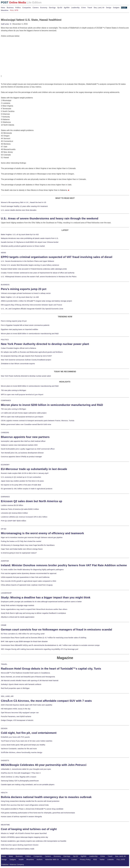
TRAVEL (4, 664)
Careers (36, 8)
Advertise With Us (52, 860)
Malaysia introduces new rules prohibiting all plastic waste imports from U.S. (30, 238)
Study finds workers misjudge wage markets (18, 605)
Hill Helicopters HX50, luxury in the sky (16, 709)
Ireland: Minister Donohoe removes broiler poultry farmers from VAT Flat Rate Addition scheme (64, 565)
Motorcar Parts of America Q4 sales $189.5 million (20, 509)
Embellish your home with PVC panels (15, 737)
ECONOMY (5, 465)
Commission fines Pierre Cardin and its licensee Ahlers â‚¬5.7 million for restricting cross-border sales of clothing (44, 638)
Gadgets (116, 8)
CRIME (4, 625)
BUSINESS (5, 285)
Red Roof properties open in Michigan (15, 688)
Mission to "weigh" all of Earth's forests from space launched (24, 833)
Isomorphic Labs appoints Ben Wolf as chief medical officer (23, 441)
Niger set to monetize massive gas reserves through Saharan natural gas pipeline (32, 537)
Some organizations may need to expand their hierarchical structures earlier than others (34, 609)
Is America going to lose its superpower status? (19, 553)
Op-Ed (60, 8)
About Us (65, 860)
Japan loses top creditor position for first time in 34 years (22, 481)
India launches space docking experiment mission (20, 845)
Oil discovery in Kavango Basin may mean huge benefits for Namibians (28, 545)
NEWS (3, 253)
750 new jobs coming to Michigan (14, 390)
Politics (18, 8)
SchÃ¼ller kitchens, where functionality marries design (22, 752)
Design (109, 8)
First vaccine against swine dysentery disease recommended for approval (29, 573)
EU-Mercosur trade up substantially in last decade (34, 469)
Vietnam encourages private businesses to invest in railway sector (26, 293)
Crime (83, 8)
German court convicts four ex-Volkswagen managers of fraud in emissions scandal (56, 630)
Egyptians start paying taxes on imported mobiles (20, 329)
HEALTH (4, 793)
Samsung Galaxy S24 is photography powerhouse (20, 781)
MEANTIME (5, 825)
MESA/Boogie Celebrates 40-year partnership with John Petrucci (44, 765)
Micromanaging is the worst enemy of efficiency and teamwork (42, 533)
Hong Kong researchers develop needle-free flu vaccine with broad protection (30, 801)
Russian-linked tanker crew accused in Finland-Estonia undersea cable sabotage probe (34, 269)
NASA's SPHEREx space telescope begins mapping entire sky (24, 837)
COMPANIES (6, 400)
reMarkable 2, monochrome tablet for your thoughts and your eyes (26, 769)
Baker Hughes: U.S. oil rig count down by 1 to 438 (20, 297)
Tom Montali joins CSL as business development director (22, 453)
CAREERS (5, 433)
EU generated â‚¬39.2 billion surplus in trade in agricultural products (27, 489)
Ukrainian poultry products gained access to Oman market (23, 246)
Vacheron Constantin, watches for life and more (19, 749)
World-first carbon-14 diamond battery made (18, 849)
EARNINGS (5, 497)
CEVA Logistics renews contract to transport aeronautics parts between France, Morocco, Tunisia (38, 421)
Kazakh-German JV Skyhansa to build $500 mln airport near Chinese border (30, 242)
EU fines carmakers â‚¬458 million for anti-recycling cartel (23, 634)
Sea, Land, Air (99, 8)
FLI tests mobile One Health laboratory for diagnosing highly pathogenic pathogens (32, 570)
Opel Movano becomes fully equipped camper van (20, 713)
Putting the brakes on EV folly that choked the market (21, 541)
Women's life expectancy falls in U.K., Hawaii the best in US (24, 202)
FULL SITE (121, 860)
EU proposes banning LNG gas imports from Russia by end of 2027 (26, 356)
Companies (27, 8)
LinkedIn (111, 860)
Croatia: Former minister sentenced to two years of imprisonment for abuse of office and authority (38, 273)
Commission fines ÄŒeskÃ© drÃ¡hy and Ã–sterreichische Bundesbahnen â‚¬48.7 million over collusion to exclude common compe (50, 645)
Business (10, 8)
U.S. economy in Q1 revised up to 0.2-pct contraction (21, 477)
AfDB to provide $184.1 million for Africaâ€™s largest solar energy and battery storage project (36, 301)
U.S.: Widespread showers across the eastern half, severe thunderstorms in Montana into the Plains (39, 277)
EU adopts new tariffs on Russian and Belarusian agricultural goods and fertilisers (32, 352)
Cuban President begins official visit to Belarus (18, 348)
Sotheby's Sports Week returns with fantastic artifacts (21, 684)
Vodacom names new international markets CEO (19, 445)
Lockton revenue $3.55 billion (12, 505)
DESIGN (4, 728)
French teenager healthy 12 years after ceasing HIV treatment (24, 206)
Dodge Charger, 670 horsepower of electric (17, 720)
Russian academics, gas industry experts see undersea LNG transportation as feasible (34, 841)
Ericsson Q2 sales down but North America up (32, 501)
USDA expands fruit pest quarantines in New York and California (25, 577)
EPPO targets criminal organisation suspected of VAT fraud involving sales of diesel (57, 257)
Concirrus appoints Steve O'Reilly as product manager (21, 457)
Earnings (52, 8)
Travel (90, 8)
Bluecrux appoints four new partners (25, 437)
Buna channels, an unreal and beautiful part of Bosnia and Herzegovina (28, 677)
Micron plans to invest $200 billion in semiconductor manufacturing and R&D (30, 334)
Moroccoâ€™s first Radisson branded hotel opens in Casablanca (25, 673)
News (3, 8)
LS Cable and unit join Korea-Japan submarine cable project (24, 413)
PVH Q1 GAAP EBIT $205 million (13, 521)
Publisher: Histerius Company (13, 864)
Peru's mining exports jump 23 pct (24, 289)
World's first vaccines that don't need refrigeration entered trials (25, 805)
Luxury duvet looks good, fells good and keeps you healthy (23, 745)
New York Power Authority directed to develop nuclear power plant (45, 344)
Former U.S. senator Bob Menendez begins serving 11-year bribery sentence (30, 265)
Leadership (75, 8)
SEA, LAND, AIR (7, 696)
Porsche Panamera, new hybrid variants (16, 716)
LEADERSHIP (6, 593)
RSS (95, 860)
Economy (44, 8)
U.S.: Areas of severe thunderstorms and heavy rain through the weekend (50, 218)
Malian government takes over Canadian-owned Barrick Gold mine (26, 424)
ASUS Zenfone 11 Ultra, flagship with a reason (19, 777)
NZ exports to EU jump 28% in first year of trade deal (21, 485)
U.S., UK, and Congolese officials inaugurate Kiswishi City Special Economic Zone (32, 309)
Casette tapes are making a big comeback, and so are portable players (28, 785)
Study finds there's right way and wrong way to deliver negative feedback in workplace (33, 613)
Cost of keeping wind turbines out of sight (29, 829)
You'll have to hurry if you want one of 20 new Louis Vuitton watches (27, 741)
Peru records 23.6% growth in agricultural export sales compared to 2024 (29, 581)
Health (124, 8)
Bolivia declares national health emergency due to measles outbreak (46, 797)
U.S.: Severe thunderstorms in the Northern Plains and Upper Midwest (27, 261)
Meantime (5, 10)
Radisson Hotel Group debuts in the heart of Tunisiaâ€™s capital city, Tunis (51, 669)
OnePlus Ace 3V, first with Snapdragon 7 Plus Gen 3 (21, 773)
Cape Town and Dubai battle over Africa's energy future (22, 549)
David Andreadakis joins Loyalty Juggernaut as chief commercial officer (28, 449)
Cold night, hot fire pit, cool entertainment (29, 733)
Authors (39, 860)
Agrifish (67, 8)
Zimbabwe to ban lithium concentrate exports (18, 364)
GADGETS (5, 761)
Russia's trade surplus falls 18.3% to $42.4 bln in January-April (25, 473)
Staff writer (6, 24)
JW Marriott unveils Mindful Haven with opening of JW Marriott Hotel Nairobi (30, 681)
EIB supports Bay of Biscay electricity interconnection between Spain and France (31, 305)
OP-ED (4, 529)
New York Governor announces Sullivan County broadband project (26, 360)
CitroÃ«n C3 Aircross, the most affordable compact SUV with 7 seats (46, 701)
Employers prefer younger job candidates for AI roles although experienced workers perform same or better (41, 602)
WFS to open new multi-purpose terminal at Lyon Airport (22, 395)
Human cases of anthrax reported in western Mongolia (21, 817)
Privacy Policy (85, 860)
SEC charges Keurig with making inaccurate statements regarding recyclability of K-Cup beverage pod (39, 649)
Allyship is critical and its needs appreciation (18, 617)
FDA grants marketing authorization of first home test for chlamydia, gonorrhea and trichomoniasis (38, 813)
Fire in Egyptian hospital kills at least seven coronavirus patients (25, 325)
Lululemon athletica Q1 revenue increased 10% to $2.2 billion (24, 517)
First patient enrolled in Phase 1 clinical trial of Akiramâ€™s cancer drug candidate (32, 809)
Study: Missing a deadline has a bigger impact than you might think (46, 597)
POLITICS (5, 340)
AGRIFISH (5, 561)
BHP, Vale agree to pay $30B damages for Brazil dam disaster (24, 641)
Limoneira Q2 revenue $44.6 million (14, 513)
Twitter (102, 860)
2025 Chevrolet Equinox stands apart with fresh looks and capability (27, 705)
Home (4, 856)
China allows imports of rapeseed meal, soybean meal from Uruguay (27, 585)
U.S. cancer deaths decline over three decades (19, 210)
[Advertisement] (18, 52)
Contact (74, 860)
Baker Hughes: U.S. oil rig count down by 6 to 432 (20, 234)
